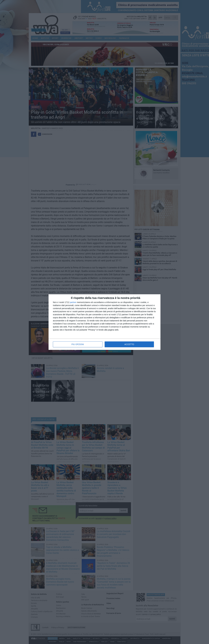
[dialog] (104, 322)
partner (73, 302)
